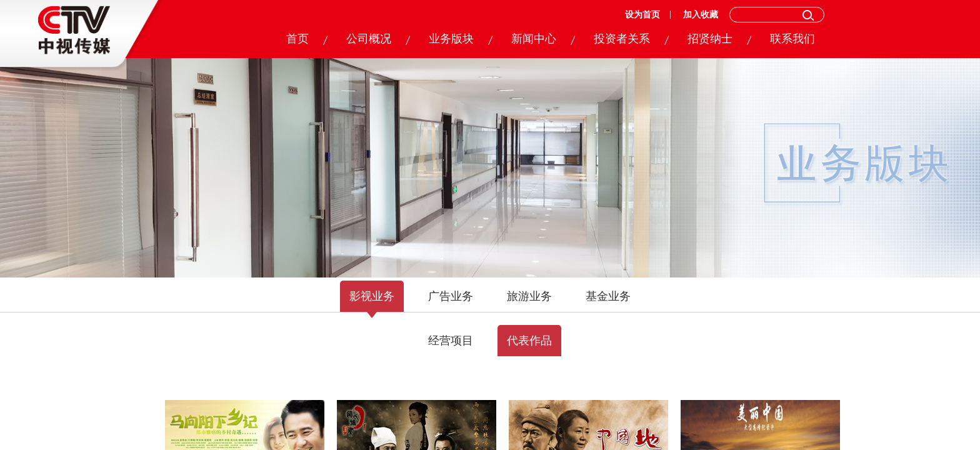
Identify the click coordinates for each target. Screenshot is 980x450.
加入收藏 (701, 15)
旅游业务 (529, 296)
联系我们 (792, 39)
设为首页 (642, 15)
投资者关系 (622, 39)
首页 (297, 39)
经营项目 (451, 341)
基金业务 (608, 296)
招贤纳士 (710, 39)
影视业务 (372, 296)
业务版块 (451, 39)
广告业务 (451, 296)
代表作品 (529, 341)
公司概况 (369, 39)
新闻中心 (534, 39)
